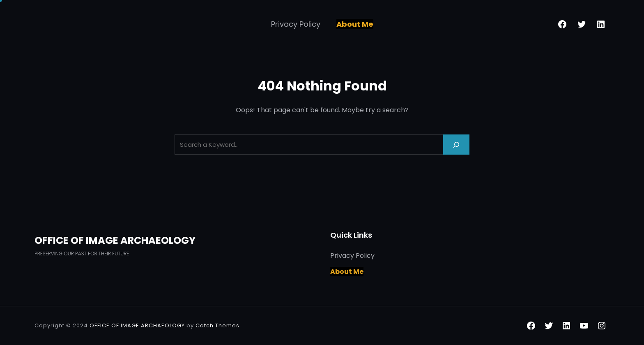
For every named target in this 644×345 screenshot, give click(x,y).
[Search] (456, 145)
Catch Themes (217, 325)
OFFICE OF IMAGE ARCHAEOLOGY (115, 240)
